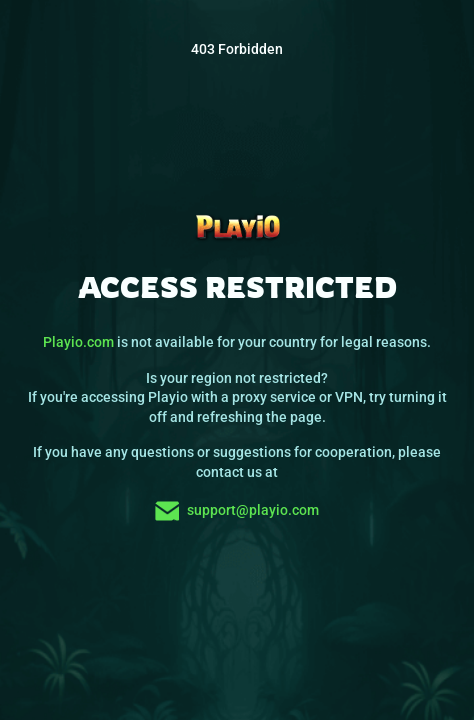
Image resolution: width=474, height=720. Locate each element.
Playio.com (78, 342)
